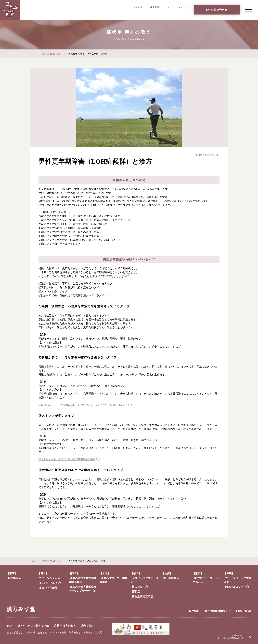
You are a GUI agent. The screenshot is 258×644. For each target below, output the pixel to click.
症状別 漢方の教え (157, 14)
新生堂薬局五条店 (142, 596)
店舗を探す (180, 14)
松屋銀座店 (14, 578)
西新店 (136, 592)
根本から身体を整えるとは (124, 14)
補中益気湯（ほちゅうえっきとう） (60, 394)
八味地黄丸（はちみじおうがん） (100, 346)
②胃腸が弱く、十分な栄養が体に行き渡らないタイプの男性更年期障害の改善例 (86, 405)
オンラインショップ (177, 7)
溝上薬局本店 (171, 578)
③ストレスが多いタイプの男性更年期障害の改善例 (69, 459)
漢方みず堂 (21, 609)
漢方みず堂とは (15, 633)
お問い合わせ (219, 10)
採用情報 (155, 7)
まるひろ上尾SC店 (50, 583)
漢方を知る (75, 633)
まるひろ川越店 (48, 588)
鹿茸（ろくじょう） (135, 346)
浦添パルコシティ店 (237, 587)
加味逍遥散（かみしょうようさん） (196, 448)
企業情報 (138, 7)
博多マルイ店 (140, 587)
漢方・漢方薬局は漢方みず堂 (230, 638)
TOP (100, 14)
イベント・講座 (58, 633)
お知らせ (42, 633)
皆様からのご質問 (93, 633)
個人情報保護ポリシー (218, 611)
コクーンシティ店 (50, 578)
